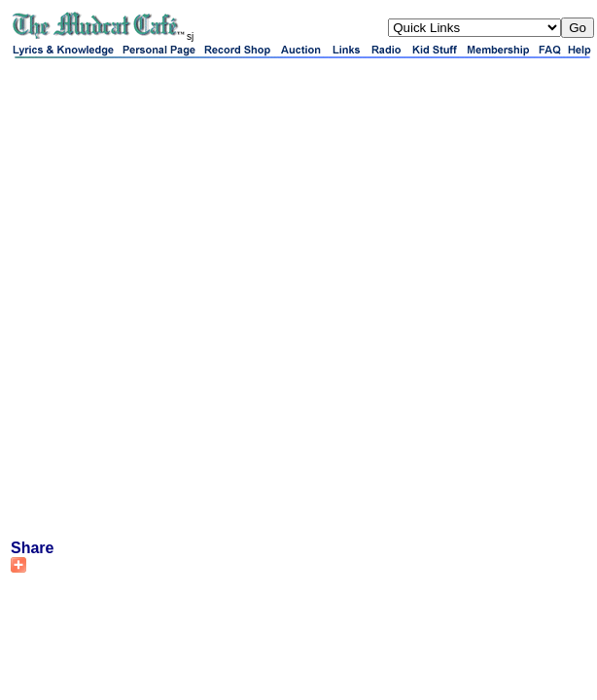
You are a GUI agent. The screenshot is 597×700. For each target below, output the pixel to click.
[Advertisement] (232, 298)
